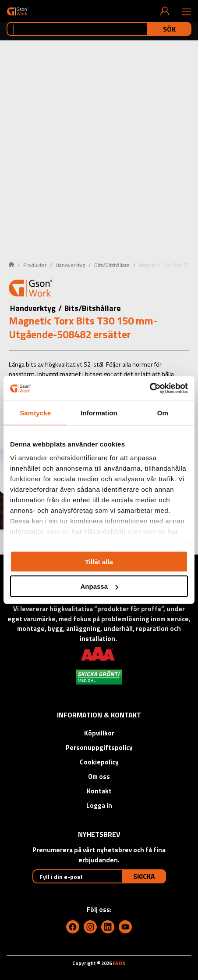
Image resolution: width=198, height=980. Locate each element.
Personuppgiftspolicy (99, 748)
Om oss (99, 776)
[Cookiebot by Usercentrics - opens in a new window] (150, 389)
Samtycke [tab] (35, 413)
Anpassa (99, 586)
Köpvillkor (99, 733)
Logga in (99, 805)
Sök (169, 29)
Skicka (144, 876)
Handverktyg (70, 265)
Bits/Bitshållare (112, 265)
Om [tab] (163, 413)
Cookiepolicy (99, 762)
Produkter (35, 265)
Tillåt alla (99, 561)
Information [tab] (99, 413)
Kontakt (99, 791)
